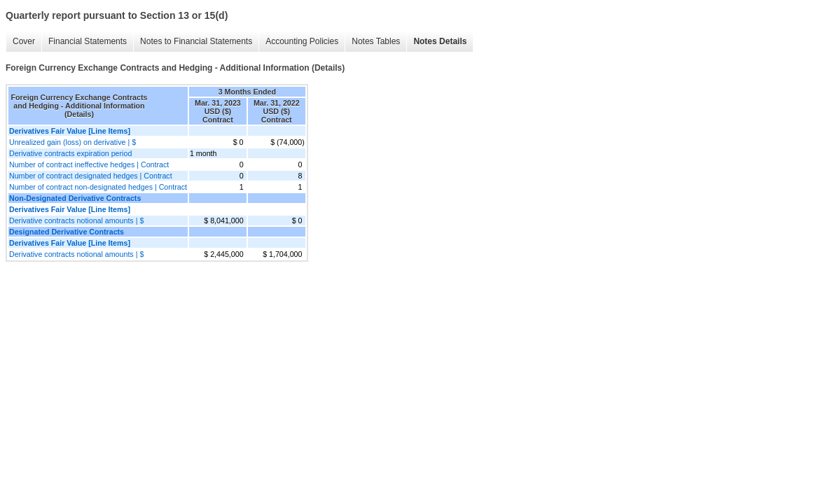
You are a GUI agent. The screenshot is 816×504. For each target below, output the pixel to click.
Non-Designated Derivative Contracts (75, 198)
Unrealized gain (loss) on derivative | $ (72, 142)
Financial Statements (88, 41)
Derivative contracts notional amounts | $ (76, 220)
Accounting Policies (302, 41)
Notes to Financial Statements (196, 41)
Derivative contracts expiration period (70, 153)
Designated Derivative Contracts (67, 232)
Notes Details (440, 41)
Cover (24, 41)
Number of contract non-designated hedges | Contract (98, 187)
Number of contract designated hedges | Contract (91, 176)
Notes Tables (376, 41)
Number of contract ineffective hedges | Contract (89, 164)
